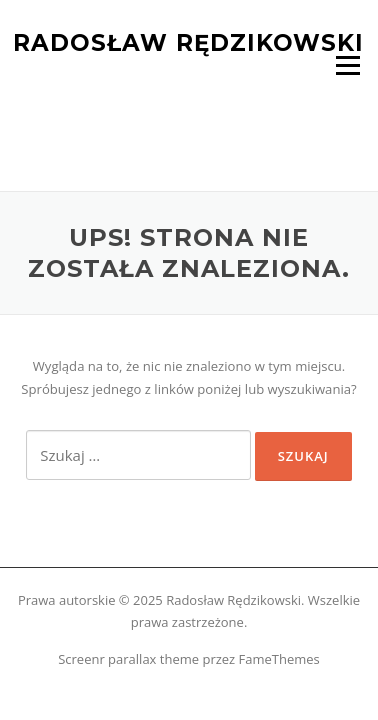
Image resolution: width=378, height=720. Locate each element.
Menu (347, 65)
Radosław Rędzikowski (188, 42)
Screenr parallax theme (128, 659)
